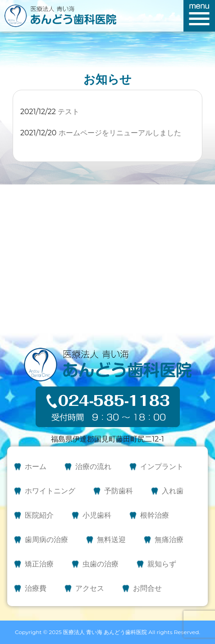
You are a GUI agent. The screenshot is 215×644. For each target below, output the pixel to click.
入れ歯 (173, 491)
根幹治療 (155, 515)
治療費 (36, 588)
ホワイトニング (50, 491)
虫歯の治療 (101, 564)
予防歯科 (119, 491)
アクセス (90, 588)
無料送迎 (111, 540)
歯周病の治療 (46, 540)
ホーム (36, 467)
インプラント (162, 467)
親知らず (162, 564)
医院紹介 (39, 515)
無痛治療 (169, 540)
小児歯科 (97, 515)
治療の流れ (93, 467)
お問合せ (147, 588)
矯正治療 (39, 564)
